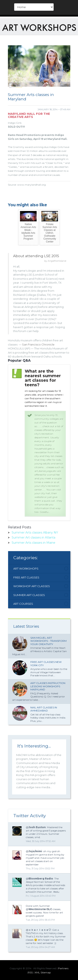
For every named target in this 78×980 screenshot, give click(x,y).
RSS (30, 972)
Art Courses (23, 604)
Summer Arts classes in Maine (33, 543)
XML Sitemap (43, 972)
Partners (63, 968)
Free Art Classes (26, 577)
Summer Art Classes (29, 595)
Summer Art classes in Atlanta (33, 537)
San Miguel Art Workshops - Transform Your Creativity (48, 641)
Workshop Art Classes (32, 586)
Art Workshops (26, 569)
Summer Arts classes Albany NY (35, 533)
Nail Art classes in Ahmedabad (44, 709)
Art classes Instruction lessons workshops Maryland (48, 686)
